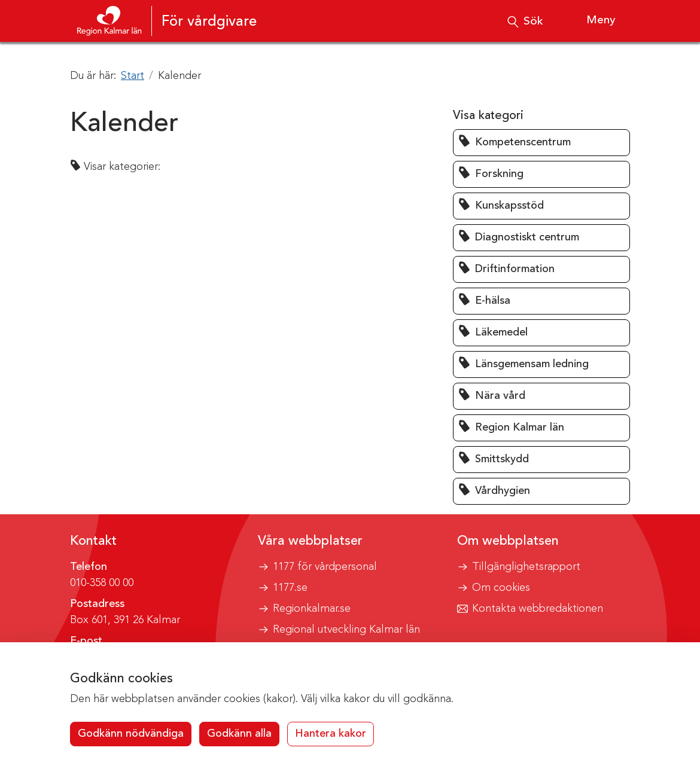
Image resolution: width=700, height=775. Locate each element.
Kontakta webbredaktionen (538, 609)
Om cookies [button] (501, 588)
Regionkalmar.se (312, 609)
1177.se (290, 588)
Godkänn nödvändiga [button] (131, 734)
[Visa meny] (590, 21)
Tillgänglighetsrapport (526, 567)
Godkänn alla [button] (239, 734)
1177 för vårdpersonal (325, 567)
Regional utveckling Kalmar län (346, 630)
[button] (541, 143)
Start (133, 76)
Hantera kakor (331, 734)
